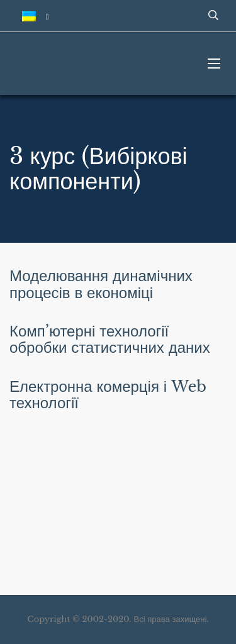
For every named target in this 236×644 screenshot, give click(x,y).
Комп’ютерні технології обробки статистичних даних (110, 339)
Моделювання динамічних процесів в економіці (101, 284)
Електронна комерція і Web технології (108, 395)
